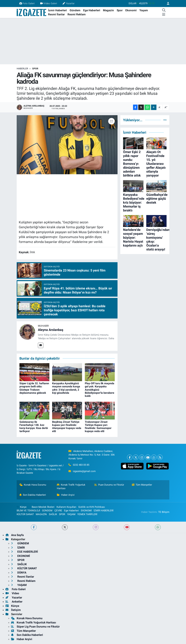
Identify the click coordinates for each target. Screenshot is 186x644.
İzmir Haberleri (57, 10)
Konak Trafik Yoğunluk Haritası (71, 487)
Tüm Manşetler (142, 485)
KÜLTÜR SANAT (25, 514)
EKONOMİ (86, 511)
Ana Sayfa (15, 535)
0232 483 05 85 (81, 465)
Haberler (22, 69)
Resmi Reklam (77, 14)
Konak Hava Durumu (33, 485)
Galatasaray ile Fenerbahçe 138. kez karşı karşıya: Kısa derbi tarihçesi (34, 427)
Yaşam (144, 10)
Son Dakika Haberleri (33, 495)
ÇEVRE (58, 511)
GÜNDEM (47, 511)
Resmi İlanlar (56, 14)
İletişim (13, 610)
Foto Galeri (27, 3)
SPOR (35, 69)
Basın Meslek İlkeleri (43, 507)
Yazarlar (68, 3)
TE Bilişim (164, 512)
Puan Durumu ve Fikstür (109, 485)
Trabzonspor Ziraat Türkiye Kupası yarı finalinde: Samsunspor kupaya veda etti (98, 427)
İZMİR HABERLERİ (104, 511)
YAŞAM (71, 514)
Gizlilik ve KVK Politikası (92, 507)
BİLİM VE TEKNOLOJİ (28, 511)
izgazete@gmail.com (84, 471)
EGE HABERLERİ (25, 552)
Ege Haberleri (92, 10)
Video (12, 593)
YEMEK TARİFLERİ (87, 514)
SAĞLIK (53, 514)
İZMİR (18, 548)
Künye (22, 507)
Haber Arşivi (66, 495)
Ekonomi (131, 10)
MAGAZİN (41, 514)
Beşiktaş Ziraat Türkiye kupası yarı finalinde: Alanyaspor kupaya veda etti (67, 427)
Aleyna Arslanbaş (51, 330)
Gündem (75, 10)
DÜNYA (19, 573)
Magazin (108, 10)
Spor (120, 10)
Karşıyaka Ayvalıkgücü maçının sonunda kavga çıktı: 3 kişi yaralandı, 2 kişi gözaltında (66, 388)
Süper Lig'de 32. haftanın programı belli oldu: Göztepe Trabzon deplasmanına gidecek (34, 388)
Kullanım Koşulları (66, 507)
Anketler (14, 602)
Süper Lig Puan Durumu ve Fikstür (35, 627)
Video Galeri (49, 3)
